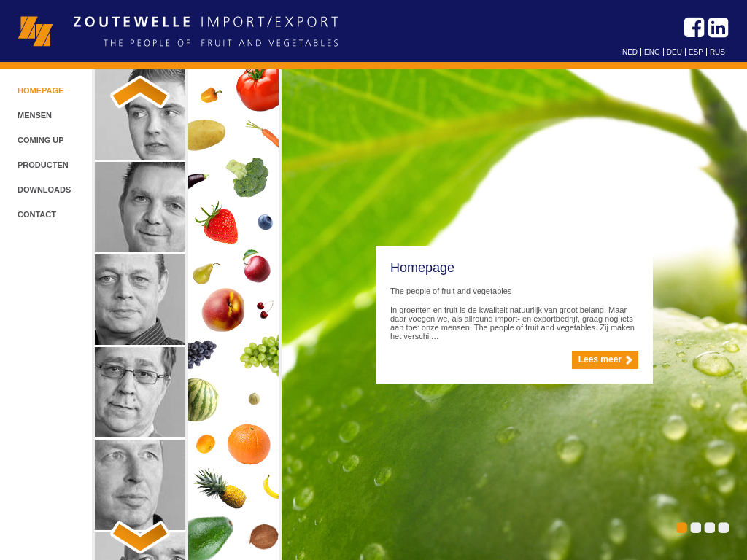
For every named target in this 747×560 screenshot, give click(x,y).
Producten (43, 165)
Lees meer (600, 359)
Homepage (40, 90)
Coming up (41, 140)
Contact (37, 214)
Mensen (35, 115)
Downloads (44, 190)
